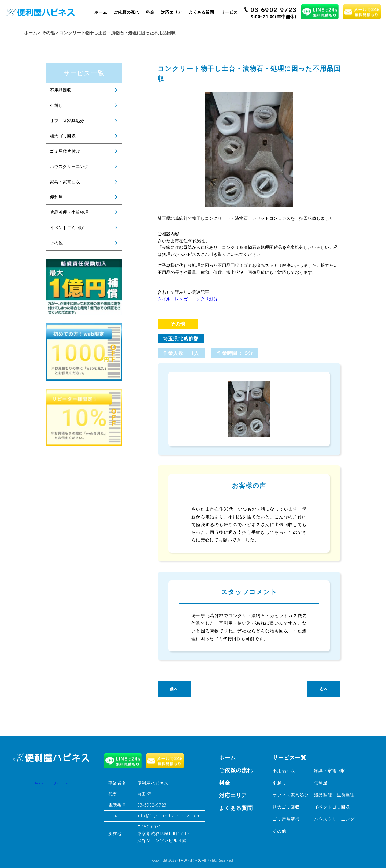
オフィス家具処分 (67, 121)
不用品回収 (61, 90)
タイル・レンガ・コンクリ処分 (188, 299)
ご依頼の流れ (126, 12)
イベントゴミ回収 (67, 228)
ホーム (101, 12)
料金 (150, 12)
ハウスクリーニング (69, 166)
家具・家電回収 (65, 182)
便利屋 (56, 197)
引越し (56, 105)
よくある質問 (201, 12)
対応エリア (171, 12)
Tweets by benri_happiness (51, 783)
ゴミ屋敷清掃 (286, 819)
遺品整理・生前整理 (69, 212)
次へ (324, 689)
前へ (174, 689)
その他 (56, 243)
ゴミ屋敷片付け (65, 151)
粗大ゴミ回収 (63, 136)
